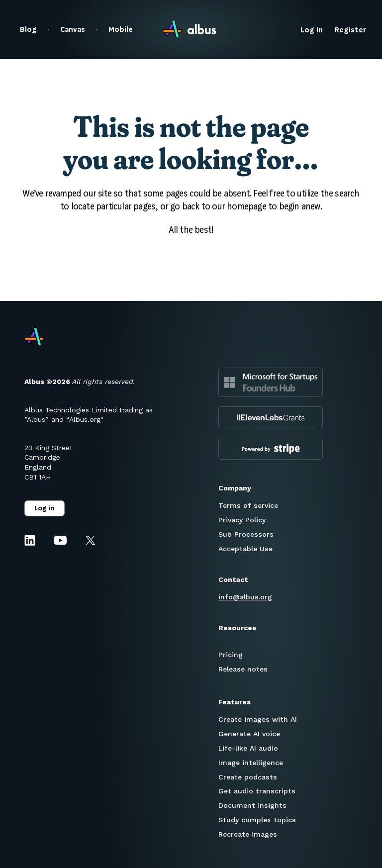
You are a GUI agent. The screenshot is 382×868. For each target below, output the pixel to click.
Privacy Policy (242, 520)
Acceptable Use (245, 549)
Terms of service (248, 505)
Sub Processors (246, 534)
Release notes (243, 669)
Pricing (231, 655)
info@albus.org (245, 597)
